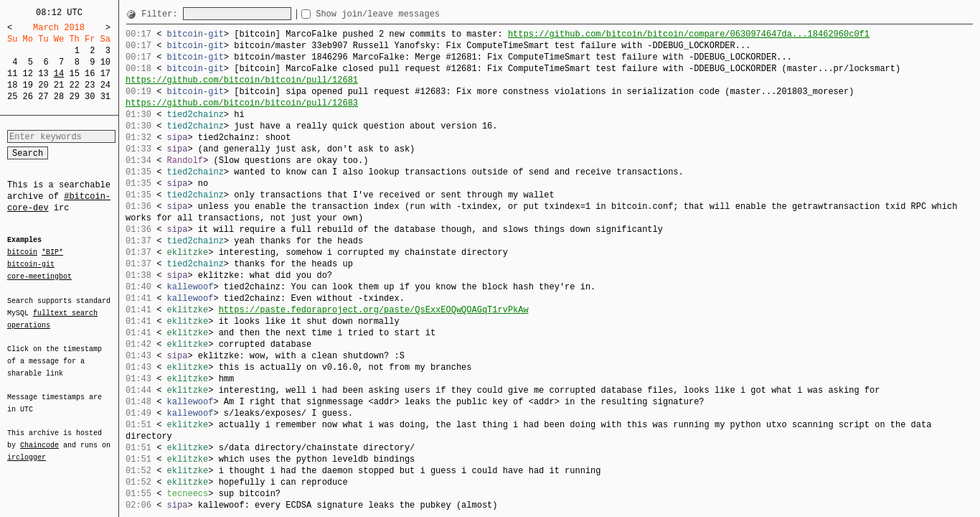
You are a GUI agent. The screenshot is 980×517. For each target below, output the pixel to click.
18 (12, 85)
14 (59, 74)
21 (59, 85)
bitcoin (22, 253)
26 (28, 97)
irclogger (27, 448)
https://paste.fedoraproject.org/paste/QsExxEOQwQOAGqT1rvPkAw (374, 310)
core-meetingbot (39, 276)
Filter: (162, 14)
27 (43, 97)
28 (59, 97)
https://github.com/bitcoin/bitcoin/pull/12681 (242, 80)
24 (105, 85)
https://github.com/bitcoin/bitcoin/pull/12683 (242, 103)
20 (43, 85)
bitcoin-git (31, 264)
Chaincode (39, 437)
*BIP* (52, 253)
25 (12, 97)
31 (105, 97)
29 (74, 97)
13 (43, 74)
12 (28, 74)
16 (90, 74)
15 (74, 74)
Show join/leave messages (404, 14)
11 (12, 74)
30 (90, 97)
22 (74, 85)
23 (90, 85)
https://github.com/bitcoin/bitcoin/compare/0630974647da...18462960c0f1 (689, 34)
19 (28, 85)
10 (105, 62)
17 (105, 74)
